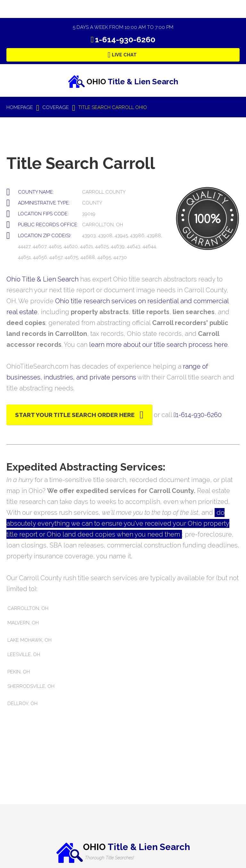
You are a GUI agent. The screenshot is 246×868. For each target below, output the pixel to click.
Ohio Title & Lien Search (42, 279)
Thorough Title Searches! (109, 858)
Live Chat (124, 55)
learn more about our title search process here (158, 345)
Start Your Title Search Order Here (75, 415)
